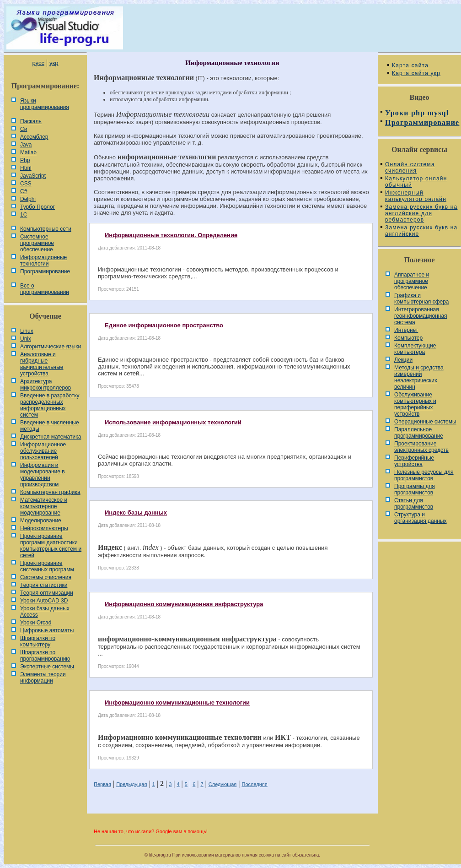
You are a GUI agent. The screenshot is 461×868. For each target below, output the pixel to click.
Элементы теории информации (43, 678)
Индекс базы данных (136, 513)
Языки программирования (45, 104)
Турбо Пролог (38, 207)
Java (26, 145)
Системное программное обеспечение (37, 243)
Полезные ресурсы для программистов (424, 475)
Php (25, 160)
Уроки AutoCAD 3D (44, 601)
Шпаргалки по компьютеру (38, 641)
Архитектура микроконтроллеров (46, 385)
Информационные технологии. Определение (171, 235)
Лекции (403, 360)
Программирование (45, 271)
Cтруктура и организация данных (421, 518)
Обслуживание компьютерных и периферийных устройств (415, 404)
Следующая (223, 784)
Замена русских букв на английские (421, 231)
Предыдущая (131, 784)
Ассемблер (34, 137)
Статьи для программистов (414, 504)
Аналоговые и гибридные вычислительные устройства (42, 364)
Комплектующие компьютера (415, 349)
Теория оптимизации (47, 593)
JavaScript (33, 176)
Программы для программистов (415, 489)
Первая (102, 784)
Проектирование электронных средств (421, 447)
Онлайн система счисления (410, 168)
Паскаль (31, 121)
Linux (27, 331)
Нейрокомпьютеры (44, 528)
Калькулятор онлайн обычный (416, 182)
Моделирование (41, 521)
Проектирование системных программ (47, 566)
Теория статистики (44, 585)
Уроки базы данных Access (45, 612)
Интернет (406, 330)
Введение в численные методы (50, 426)
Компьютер (408, 338)
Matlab (28, 152)
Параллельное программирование (419, 433)
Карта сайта (410, 65)
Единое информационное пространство (164, 325)
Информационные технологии (43, 260)
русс (38, 63)
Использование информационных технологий (173, 422)
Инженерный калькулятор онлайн (416, 196)
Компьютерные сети (46, 229)
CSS (26, 184)
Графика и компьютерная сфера (422, 298)
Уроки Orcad (36, 623)
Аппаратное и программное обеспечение (412, 281)
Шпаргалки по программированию (45, 656)
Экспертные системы (47, 667)
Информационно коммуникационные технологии (177, 703)
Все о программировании (45, 289)
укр (54, 63)
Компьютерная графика (50, 492)
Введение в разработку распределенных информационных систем (50, 405)
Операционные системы (425, 422)
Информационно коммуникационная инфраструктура (184, 604)
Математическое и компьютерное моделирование (44, 506)
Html (26, 168)
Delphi (28, 199)
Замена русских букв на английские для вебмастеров (421, 213)
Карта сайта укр (416, 73)
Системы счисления (46, 577)
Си (24, 129)
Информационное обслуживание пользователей (43, 451)
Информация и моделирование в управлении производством (43, 475)
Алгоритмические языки (51, 347)
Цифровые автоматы (47, 630)
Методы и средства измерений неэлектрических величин (419, 377)
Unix (26, 339)
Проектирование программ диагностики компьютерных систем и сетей (51, 546)
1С (24, 215)
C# (24, 191)
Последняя (255, 784)
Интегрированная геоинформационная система (421, 316)
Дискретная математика (51, 437)
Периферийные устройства (414, 461)
